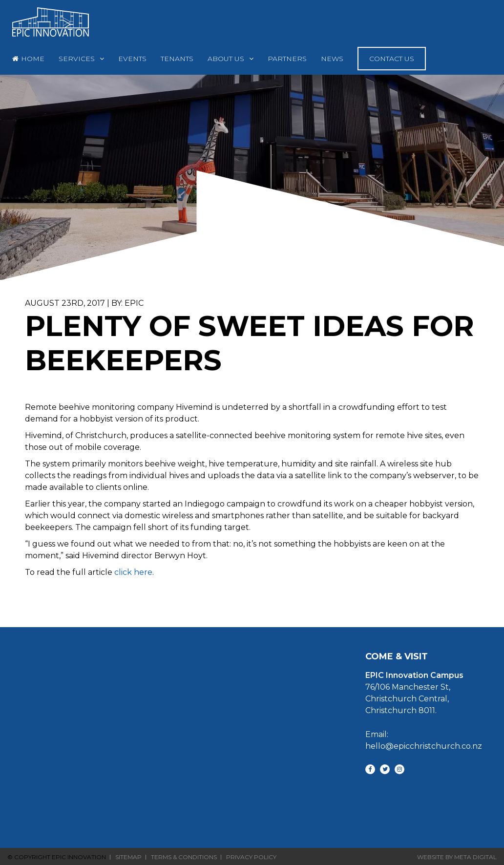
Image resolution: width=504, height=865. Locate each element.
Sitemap (128, 857)
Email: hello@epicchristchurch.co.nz (424, 740)
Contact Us (392, 59)
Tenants (177, 59)
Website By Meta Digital (457, 857)
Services (77, 59)
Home (33, 59)
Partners (287, 59)
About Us (226, 59)
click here (133, 572)
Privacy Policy (251, 857)
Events (132, 59)
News (332, 59)
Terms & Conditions (184, 857)
